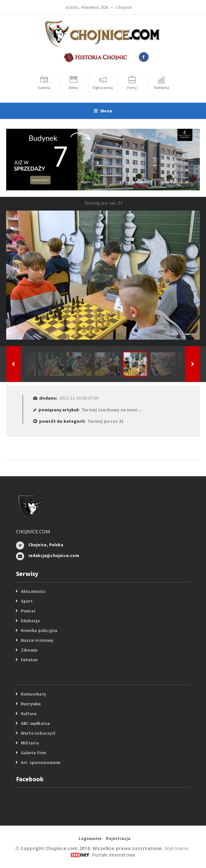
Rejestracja (118, 839)
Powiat (28, 611)
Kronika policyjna (39, 630)
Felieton (29, 660)
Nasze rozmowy (37, 640)
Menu (103, 111)
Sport (27, 601)
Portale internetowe (114, 855)
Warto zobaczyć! (38, 733)
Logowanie (90, 839)
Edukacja (30, 621)
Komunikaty (34, 694)
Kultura (29, 714)
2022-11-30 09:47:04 (79, 398)
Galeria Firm (34, 753)
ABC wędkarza (36, 723)
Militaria (30, 743)
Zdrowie (29, 650)
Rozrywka (31, 704)
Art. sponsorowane (41, 762)
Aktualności (33, 591)
